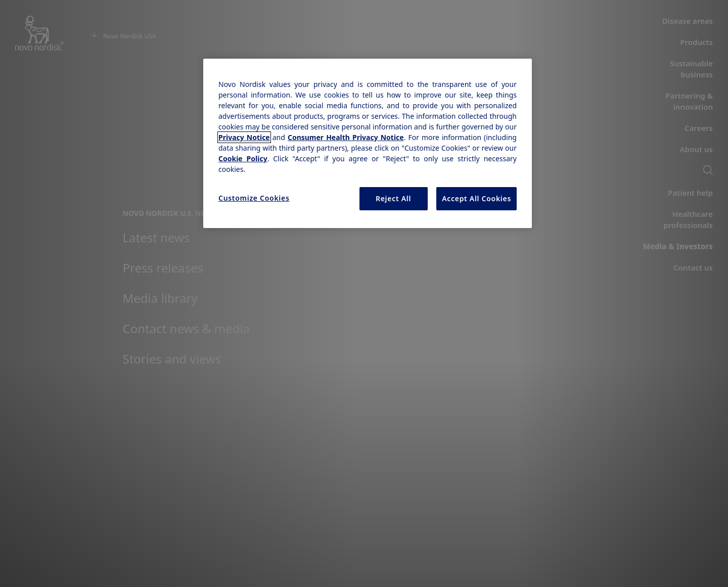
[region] (368, 143)
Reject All (393, 198)
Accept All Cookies (476, 198)
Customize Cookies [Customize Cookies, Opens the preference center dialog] (254, 198)
